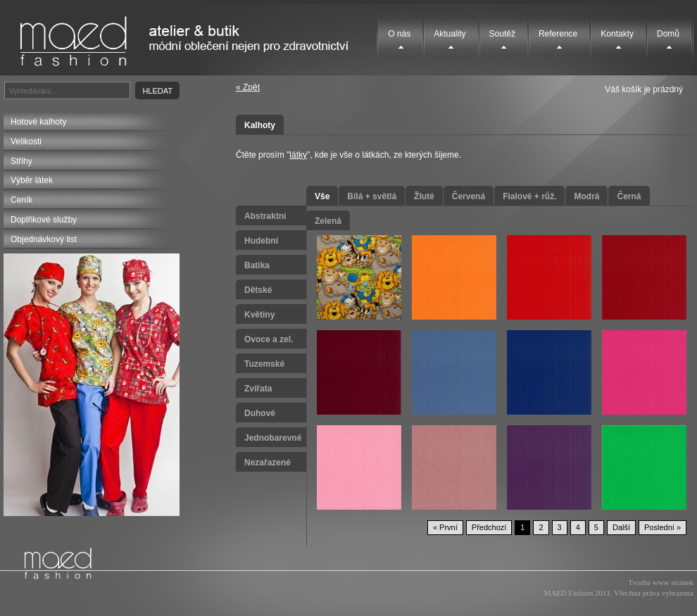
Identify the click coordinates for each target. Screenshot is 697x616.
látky (298, 155)
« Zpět (248, 87)
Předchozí (489, 527)
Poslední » (663, 527)
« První (445, 527)
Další (621, 527)
